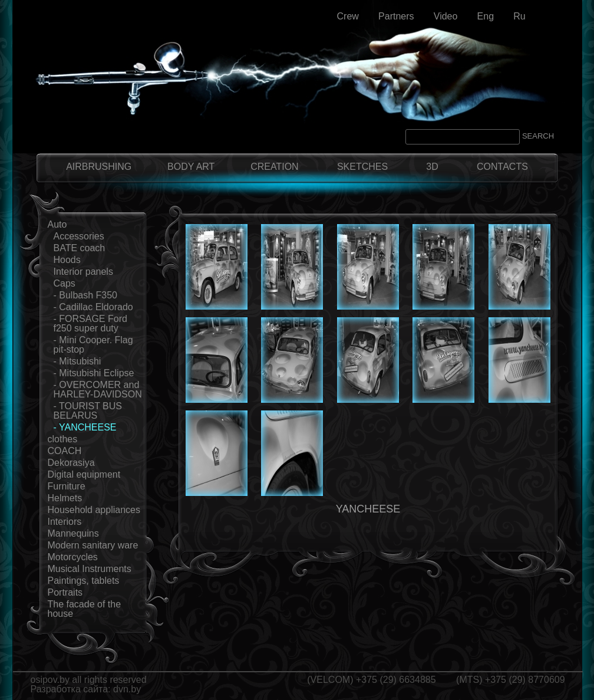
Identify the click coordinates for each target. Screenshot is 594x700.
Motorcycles (73, 557)
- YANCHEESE (85, 427)
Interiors (65, 522)
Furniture (67, 486)
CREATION (274, 167)
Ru (519, 16)
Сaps (65, 283)
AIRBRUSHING (99, 167)
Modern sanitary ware (93, 545)
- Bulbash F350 (86, 295)
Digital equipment (84, 474)
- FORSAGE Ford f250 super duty (90, 323)
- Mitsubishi (77, 361)
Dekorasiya (71, 463)
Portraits (65, 592)
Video (446, 16)
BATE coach (80, 248)
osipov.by (50, 680)
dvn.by (127, 689)
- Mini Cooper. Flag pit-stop (93, 345)
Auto (57, 224)
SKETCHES (362, 167)
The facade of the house (85, 609)
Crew (348, 16)
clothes (63, 439)
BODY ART (191, 167)
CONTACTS (502, 167)
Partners (396, 16)
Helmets (65, 498)
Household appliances (94, 510)
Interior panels (83, 272)
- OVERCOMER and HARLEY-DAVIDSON (98, 390)
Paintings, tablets (84, 581)
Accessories (79, 236)
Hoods (67, 260)
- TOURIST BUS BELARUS (88, 411)
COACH (65, 451)
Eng (486, 16)
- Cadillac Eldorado (93, 307)
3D (432, 167)
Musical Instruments (90, 569)
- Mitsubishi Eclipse (94, 373)
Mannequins (73, 533)
